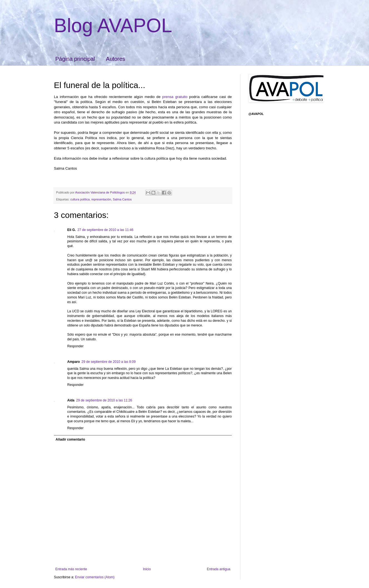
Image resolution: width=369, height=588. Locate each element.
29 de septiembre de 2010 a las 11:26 (104, 400)
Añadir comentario (70, 439)
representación (101, 199)
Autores (115, 59)
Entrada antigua (219, 569)
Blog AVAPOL (113, 26)
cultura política (80, 199)
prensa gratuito (176, 97)
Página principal (75, 59)
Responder (75, 346)
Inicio (147, 569)
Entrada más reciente (71, 569)
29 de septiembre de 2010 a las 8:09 (109, 362)
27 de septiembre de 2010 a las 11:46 (105, 230)
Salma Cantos (122, 199)
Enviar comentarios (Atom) (95, 577)
